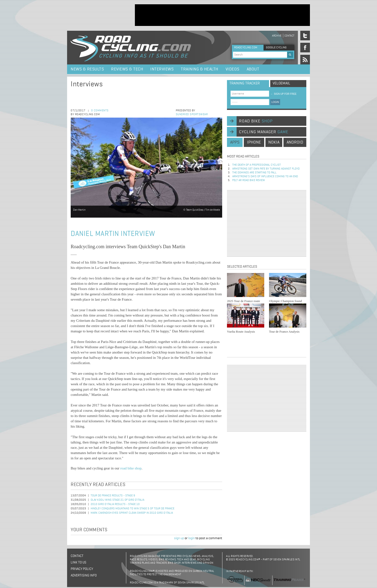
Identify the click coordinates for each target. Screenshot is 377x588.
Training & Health (200, 69)
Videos (232, 69)
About (253, 69)
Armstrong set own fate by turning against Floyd (266, 169)
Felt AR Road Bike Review (249, 180)
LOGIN (275, 102)
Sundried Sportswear (192, 114)
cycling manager (264, 132)
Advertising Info (84, 575)
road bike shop (131, 468)
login (192, 538)
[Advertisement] (222, 15)
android (295, 142)
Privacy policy (82, 569)
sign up (179, 538)
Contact (289, 36)
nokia (274, 142)
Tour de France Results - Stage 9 (113, 496)
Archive (277, 36)
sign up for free (283, 94)
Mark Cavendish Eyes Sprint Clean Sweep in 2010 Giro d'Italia (132, 513)
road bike (256, 121)
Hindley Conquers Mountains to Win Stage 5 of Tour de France (132, 509)
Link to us (79, 563)
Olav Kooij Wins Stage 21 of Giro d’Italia (117, 500)
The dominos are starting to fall (254, 173)
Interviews (162, 69)
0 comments (100, 111)
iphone (254, 142)
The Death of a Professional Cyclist (257, 165)
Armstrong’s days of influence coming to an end (265, 177)
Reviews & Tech (127, 69)
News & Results (87, 69)
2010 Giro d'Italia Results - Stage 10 (115, 504)
